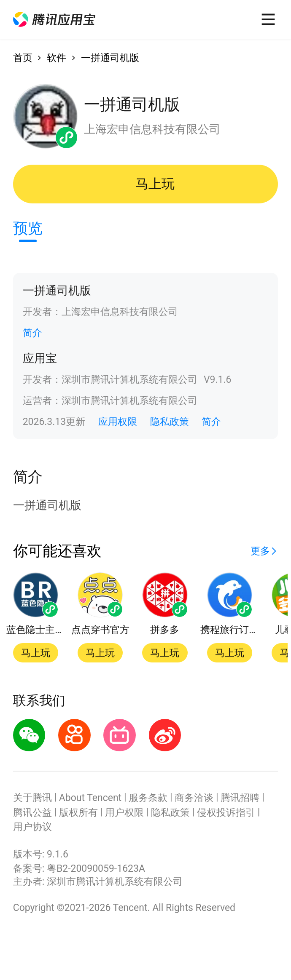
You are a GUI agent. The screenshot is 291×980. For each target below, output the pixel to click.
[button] (54, 19)
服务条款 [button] (148, 798)
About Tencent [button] (90, 798)
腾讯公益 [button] (32, 813)
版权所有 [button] (78, 813)
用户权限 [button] (124, 813)
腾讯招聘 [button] (240, 798)
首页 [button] (23, 58)
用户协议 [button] (32, 827)
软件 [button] (57, 58)
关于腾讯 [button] (32, 798)
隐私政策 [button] (170, 422)
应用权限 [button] (118, 422)
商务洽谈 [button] (194, 798)
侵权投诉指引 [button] (226, 813)
